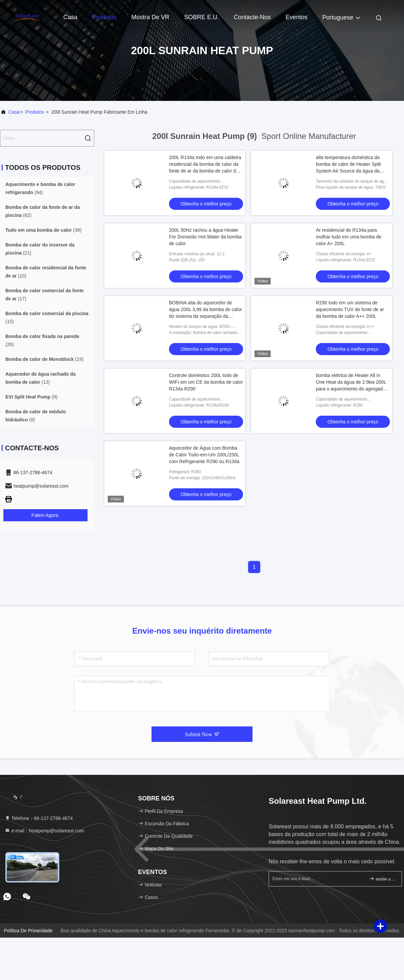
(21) (40, 249)
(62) (43, 211)
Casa (70, 17)
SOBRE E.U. (201, 17)
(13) (41, 378)
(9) (31, 397)
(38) (43, 230)
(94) (40, 188)
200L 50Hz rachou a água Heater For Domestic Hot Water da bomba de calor (205, 237)
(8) (36, 416)
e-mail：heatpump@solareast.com (44, 831)
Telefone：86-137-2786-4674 (39, 818)
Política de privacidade (28, 931)
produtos (35, 112)
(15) (47, 317)
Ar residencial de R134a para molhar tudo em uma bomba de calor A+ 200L (349, 237)
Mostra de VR (150, 17)
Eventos (296, 17)
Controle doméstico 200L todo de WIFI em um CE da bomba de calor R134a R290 (206, 382)
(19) (44, 359)
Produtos (104, 17)
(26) (42, 340)
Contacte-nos (252, 17)
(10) (46, 272)
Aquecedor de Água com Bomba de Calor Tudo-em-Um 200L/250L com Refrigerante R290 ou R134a (204, 455)
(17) (45, 295)
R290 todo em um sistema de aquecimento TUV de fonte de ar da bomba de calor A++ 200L (350, 309)
